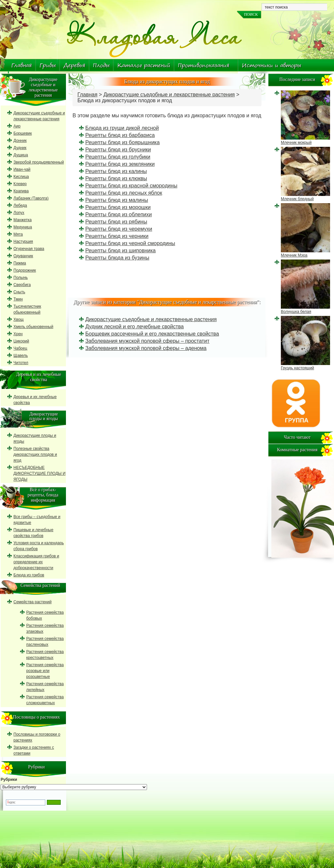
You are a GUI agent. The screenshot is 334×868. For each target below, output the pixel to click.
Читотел (21, 363)
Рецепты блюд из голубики (118, 157)
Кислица (21, 177)
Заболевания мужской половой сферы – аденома (146, 348)
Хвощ (19, 319)
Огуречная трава (29, 249)
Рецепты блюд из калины (116, 171)
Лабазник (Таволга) (31, 198)
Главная (21, 65)
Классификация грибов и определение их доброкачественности (36, 562)
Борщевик (23, 133)
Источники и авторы (271, 65)
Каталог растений (144, 65)
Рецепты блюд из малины (117, 200)
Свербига (22, 285)
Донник (20, 141)
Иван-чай (22, 169)
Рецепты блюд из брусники (118, 150)
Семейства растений (32, 602)
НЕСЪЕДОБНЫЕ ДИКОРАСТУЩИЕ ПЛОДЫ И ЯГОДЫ (40, 473)
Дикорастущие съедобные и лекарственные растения (169, 95)
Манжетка (22, 220)
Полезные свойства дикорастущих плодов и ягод (35, 454)
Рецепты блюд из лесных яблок (124, 193)
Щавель (21, 356)
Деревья (74, 65)
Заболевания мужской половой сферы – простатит (147, 341)
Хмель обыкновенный (33, 327)
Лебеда (20, 205)
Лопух (19, 213)
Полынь (21, 278)
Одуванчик (23, 256)
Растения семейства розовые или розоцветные (45, 671)
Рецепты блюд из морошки (118, 207)
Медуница (23, 227)
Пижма (20, 263)
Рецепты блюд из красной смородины (131, 186)
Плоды (101, 65)
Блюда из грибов (29, 575)
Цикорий (21, 341)
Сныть (19, 292)
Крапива (21, 191)
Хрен (18, 334)
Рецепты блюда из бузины (117, 258)
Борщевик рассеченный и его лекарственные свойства (152, 334)
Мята (18, 234)
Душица (21, 155)
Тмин (18, 299)
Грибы (48, 65)
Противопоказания (204, 65)
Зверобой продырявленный (39, 162)
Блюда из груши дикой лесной (122, 128)
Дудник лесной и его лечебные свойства (135, 327)
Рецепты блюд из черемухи (119, 229)
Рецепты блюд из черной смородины (130, 243)
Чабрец (20, 348)
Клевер (20, 184)
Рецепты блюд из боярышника (123, 142)
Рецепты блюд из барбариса (120, 135)
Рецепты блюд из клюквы (116, 178)
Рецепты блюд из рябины (116, 222)
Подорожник (25, 270)
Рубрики (9, 780)
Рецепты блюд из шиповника (120, 251)
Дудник (20, 148)
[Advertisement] (167, 277)
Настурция (23, 241)
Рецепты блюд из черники (117, 236)
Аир (17, 126)
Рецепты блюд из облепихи (119, 214)
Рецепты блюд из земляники (120, 164)
